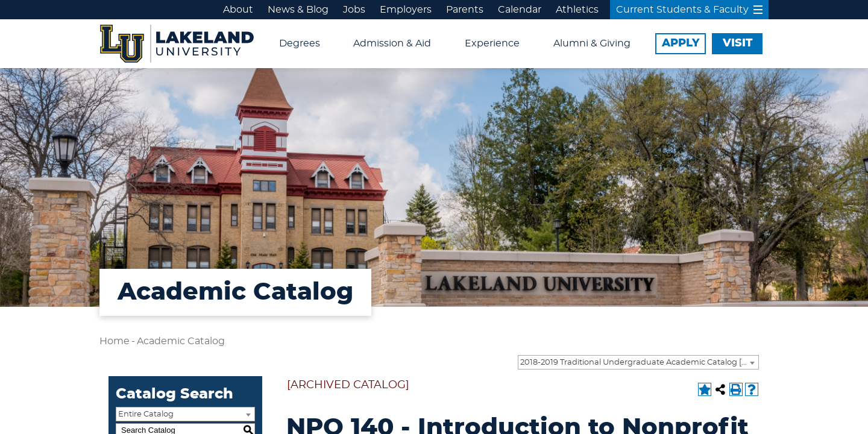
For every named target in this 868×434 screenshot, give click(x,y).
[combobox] (638, 362)
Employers (406, 10)
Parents (465, 10)
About (238, 10)
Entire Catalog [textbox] (146, 414)
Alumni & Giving (592, 43)
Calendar (520, 10)
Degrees (300, 43)
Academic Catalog (181, 341)
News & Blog (298, 10)
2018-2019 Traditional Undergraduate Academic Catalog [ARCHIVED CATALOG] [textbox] (639, 363)
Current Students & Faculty (689, 10)
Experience (492, 43)
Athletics (577, 10)
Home (115, 341)
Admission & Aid (392, 43)
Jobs (354, 10)
